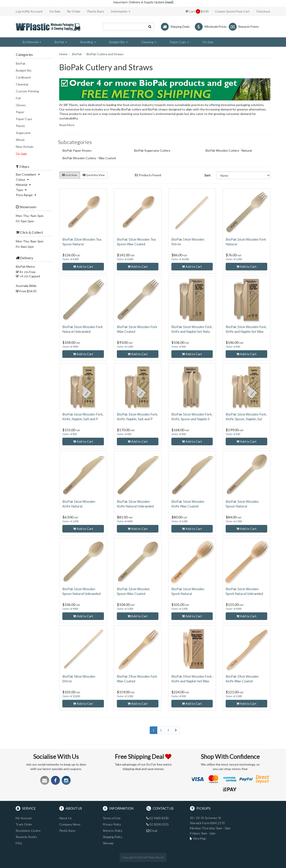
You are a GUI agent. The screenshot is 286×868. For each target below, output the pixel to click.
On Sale (55, 11)
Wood (20, 140)
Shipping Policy (113, 837)
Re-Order (74, 11)
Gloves (21, 105)
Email (152, 831)
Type (22, 190)
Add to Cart (83, 266)
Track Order (24, 824)
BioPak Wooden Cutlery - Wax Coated (91, 159)
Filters (23, 167)
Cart (197, 11)
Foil (18, 98)
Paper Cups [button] (179, 42)
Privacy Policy (112, 824)
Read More (67, 125)
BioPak (21, 63)
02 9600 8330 (158, 818)
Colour (23, 179)
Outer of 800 (179, 347)
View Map (198, 838)
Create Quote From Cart (232, 11)
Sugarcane (23, 133)
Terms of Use (112, 818)
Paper (20, 112)
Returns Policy (113, 831)
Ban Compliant (28, 174)
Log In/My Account (29, 11)
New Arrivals (25, 147)
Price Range (27, 195)
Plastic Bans (96, 11)
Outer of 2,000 (234, 259)
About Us (66, 818)
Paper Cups (24, 119)
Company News (70, 824)
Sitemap (108, 843)
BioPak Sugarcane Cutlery (154, 151)
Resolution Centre (28, 831)
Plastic (21, 126)
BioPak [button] (61, 42)
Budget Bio (24, 70)
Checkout (263, 11)
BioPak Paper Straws (79, 151)
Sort (207, 175)
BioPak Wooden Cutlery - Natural (231, 151)
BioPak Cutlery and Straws (105, 54)
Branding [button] (88, 42)
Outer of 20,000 (180, 259)
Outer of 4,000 (70, 259)
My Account (24, 818)
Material (24, 185)
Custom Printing (27, 91)
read (169, 2)
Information (121, 11)
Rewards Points (26, 837)
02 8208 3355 (158, 824)
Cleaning (22, 84)
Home (63, 54)
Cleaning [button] (149, 42)
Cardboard (23, 77)
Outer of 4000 (70, 347)
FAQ (19, 843)
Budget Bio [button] (119, 42)
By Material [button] (32, 42)
